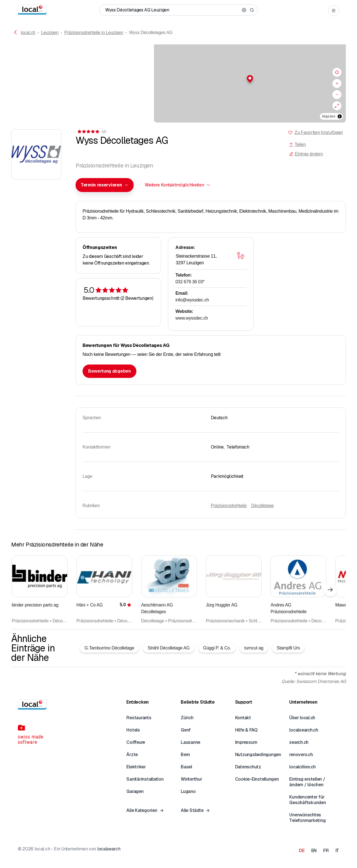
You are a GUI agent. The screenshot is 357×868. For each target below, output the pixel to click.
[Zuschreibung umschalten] (340, 116)
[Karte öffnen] (240, 256)
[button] (178, 79)
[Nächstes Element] (330, 590)
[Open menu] (334, 11)
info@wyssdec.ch (192, 300)
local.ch (28, 33)
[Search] (252, 10)
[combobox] (105, 185)
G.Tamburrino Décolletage (109, 648)
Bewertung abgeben (109, 371)
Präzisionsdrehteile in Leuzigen (94, 33)
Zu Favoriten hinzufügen (319, 132)
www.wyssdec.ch (192, 318)
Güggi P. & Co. (217, 648)
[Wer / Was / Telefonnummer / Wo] (172, 10)
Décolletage (263, 506)
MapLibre (329, 116)
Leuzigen (50, 33)
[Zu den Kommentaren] (91, 132)
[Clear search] (244, 10)
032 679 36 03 (190, 282)
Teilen (297, 144)
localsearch (109, 849)
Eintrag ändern (306, 154)
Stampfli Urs (288, 648)
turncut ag (254, 648)
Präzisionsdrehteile (229, 506)
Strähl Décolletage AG (169, 648)
